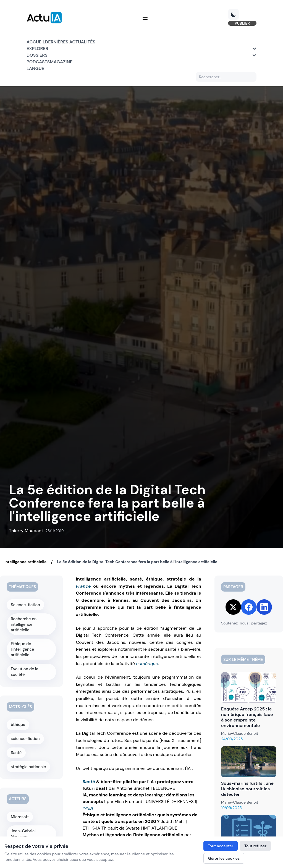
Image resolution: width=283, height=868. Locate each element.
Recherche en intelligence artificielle (31, 621)
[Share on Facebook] (249, 607)
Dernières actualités (70, 42)
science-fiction (25, 732)
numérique (147, 664)
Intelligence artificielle (25, 562)
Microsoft (20, 809)
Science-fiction (25, 605)
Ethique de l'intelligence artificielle (23, 643)
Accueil (36, 42)
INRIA (88, 808)
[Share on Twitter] (233, 607)
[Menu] (145, 18)
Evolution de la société (25, 665)
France (83, 586)
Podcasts (38, 62)
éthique (18, 718)
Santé (89, 782)
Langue (35, 68)
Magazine (61, 62)
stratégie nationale (28, 760)
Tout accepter (221, 846)
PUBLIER (242, 23)
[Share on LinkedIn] (264, 607)
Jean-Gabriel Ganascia (23, 826)
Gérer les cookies (224, 858)
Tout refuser (255, 846)
